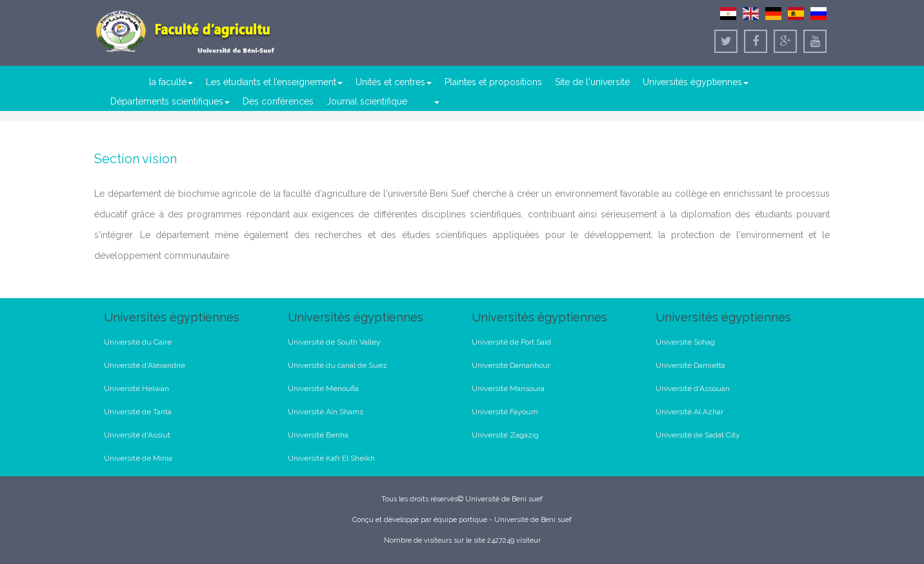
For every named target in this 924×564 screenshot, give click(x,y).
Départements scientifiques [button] (170, 101)
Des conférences (278, 101)
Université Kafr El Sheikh (331, 458)
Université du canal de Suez (337, 365)
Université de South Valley (334, 342)
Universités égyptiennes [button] (696, 82)
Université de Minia (138, 458)
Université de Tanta (138, 412)
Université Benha (318, 435)
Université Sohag (685, 342)
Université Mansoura (508, 388)
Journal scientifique (367, 101)
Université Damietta (690, 365)
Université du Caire (138, 342)
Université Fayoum (505, 412)
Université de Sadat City (698, 435)
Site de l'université (592, 82)
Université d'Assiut (137, 435)
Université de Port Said (511, 342)
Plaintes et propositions (493, 82)
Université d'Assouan (693, 388)
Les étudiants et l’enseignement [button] (274, 82)
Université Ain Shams (326, 412)
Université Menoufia (323, 388)
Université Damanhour (511, 365)
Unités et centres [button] (394, 82)
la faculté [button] (171, 82)
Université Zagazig (505, 435)
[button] (436, 101)
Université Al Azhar (689, 412)
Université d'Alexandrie (145, 365)
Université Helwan (136, 388)
